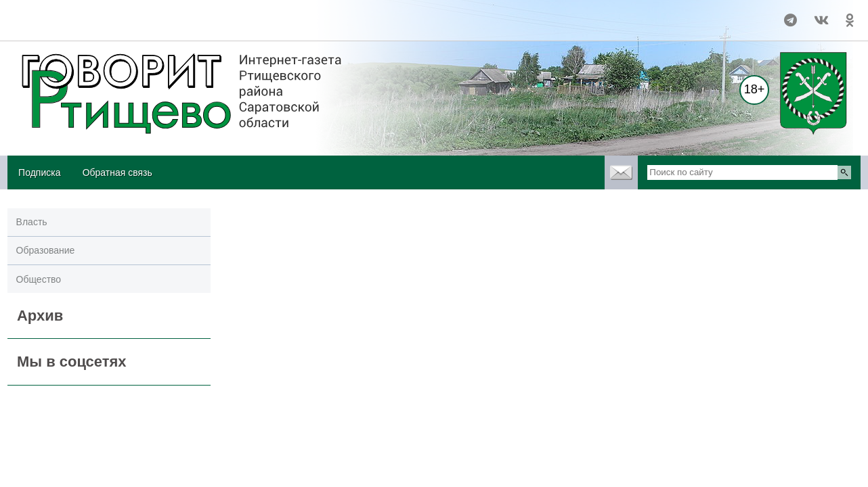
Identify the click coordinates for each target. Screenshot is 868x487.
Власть (32, 222)
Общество (39, 279)
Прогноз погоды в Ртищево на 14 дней (104, 14)
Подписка (39, 172)
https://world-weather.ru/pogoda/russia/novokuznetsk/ (104, 26)
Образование (46, 250)
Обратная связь (117, 172)
